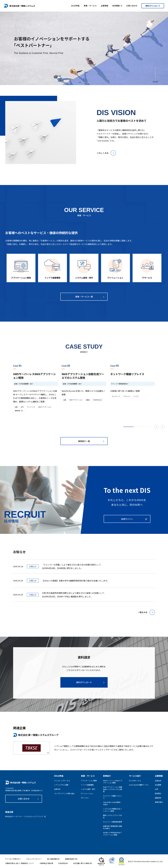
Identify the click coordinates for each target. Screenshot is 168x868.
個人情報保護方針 (53, 859)
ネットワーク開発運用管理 (112, 822)
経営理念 (158, 793)
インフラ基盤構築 (87, 785)
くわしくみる (103, 153)
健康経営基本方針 (71, 859)
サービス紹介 (135, 776)
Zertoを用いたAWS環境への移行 (112, 803)
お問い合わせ (132, 5)
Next (162, 427)
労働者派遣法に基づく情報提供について (19, 863)
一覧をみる (143, 612)
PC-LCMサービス (135, 781)
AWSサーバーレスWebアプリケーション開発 (113, 782)
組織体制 (158, 798)
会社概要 (158, 785)
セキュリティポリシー (34, 859)
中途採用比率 (63, 863)
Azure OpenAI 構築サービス (139, 785)
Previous (156, 427)
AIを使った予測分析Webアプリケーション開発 (112, 834)
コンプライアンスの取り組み (64, 793)
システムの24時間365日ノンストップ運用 (112, 810)
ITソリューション (87, 793)
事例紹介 (107, 776)
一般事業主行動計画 (46, 863)
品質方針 (57, 789)
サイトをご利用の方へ (13, 859)
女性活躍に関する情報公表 (82, 863)
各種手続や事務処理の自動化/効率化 (112, 827)
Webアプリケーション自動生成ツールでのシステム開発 (113, 789)
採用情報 (116, 5)
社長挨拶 (158, 781)
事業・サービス (90, 5)
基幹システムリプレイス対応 (112, 816)
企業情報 (104, 5)
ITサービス (85, 798)
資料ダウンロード (153, 5)
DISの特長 (75, 5)
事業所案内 (159, 802)
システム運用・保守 (88, 789)
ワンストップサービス (62, 781)
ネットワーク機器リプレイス (112, 797)
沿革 (156, 789)
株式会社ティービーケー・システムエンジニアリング (24, 816)
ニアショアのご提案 (61, 785)
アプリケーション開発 (89, 781)
